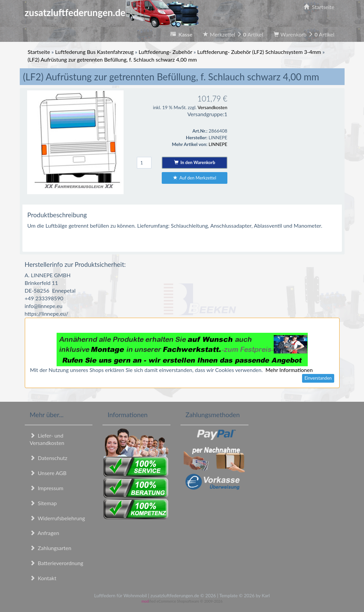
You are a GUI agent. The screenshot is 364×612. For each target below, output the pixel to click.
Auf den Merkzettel (195, 178)
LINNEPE (218, 144)
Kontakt (43, 578)
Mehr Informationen (289, 370)
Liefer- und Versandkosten (47, 439)
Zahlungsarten (51, 548)
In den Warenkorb (195, 162)
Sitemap (43, 503)
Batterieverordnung (57, 563)
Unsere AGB (48, 473)
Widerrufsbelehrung (57, 518)
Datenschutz (49, 458)
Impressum (47, 488)
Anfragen (45, 533)
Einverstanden (318, 378)
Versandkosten (212, 107)
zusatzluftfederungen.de (112, 12)
